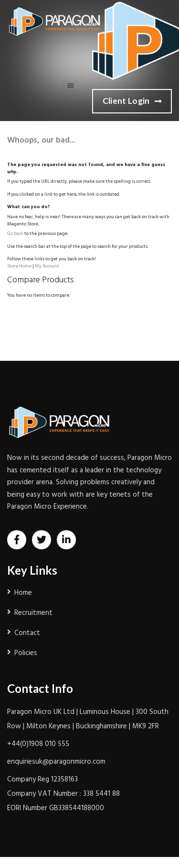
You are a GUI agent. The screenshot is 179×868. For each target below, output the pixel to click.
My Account (47, 266)
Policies (26, 653)
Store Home (19, 266)
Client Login (132, 101)
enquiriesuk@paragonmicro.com (56, 762)
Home (23, 593)
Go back (15, 234)
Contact (27, 633)
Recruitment (33, 613)
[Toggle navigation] (71, 86)
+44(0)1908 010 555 (38, 744)
